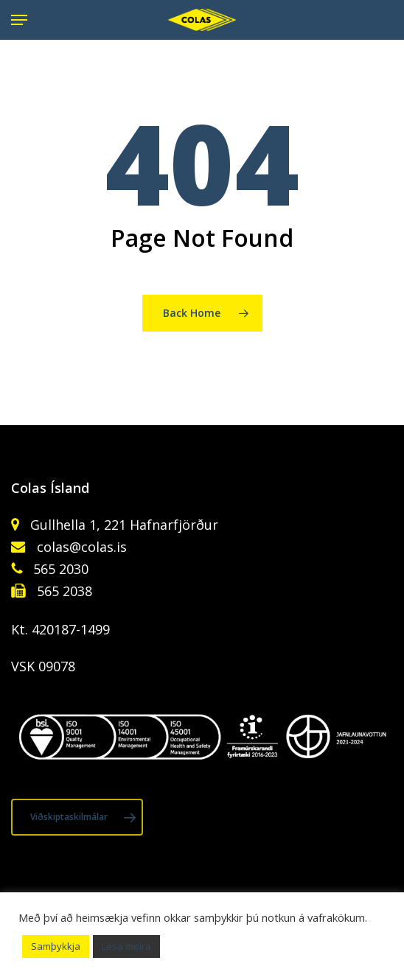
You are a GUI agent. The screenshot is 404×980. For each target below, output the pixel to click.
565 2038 (63, 591)
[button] (19, 20)
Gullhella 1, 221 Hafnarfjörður (122, 525)
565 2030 (59, 569)
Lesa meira (126, 946)
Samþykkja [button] (56, 946)
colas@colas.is (82, 547)
